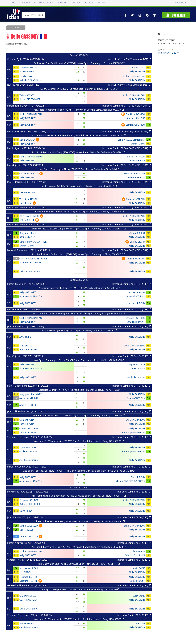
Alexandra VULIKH (136, 296)
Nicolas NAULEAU (29, 568)
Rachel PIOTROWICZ (30, 99)
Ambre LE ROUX (137, 292)
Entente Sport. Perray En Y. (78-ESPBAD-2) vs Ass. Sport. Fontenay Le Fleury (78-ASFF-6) (79, 415)
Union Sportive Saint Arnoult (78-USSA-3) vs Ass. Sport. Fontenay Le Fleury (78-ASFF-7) (79, 212)
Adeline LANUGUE (136, 118)
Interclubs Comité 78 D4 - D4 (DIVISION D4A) (126, 106)
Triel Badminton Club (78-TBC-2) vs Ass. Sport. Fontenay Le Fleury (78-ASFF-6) (79, 564)
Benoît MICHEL (27, 623)
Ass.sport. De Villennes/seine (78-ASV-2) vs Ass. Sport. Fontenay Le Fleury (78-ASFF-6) (79, 441)
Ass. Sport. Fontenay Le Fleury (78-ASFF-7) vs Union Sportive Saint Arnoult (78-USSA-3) (79, 110)
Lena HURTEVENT (136, 322)
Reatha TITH (139, 368)
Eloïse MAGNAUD (136, 157)
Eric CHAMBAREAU (135, 420)
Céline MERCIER (137, 160)
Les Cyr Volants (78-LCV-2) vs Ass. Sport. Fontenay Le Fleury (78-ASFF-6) (79, 330)
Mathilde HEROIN (136, 377)
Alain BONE (139, 568)
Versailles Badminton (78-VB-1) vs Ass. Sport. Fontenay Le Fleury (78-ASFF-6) (79, 390)
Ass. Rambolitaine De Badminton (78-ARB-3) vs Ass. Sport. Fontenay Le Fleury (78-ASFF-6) (79, 496)
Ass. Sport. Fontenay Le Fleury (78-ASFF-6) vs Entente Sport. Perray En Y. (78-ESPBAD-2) (79, 314)
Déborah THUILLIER (30, 271)
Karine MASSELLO (29, 526)
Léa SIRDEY (25, 572)
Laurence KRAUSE (136, 177)
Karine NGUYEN (27, 237)
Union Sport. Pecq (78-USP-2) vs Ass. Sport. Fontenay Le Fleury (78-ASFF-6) (79, 589)
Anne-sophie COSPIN (30, 262)
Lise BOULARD (27, 140)
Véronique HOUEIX (29, 199)
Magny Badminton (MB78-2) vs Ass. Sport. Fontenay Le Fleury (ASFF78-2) (79, 89)
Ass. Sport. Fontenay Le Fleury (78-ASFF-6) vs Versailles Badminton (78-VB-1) (79, 288)
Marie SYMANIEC (28, 447)
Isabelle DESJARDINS (30, 80)
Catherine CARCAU (29, 173)
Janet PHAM (25, 203)
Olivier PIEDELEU (28, 596)
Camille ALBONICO (135, 114)
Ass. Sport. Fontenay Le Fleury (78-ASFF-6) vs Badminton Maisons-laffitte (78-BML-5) (79, 360)
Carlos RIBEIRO (137, 233)
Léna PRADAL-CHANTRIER (131, 140)
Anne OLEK (25, 337)
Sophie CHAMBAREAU (134, 76)
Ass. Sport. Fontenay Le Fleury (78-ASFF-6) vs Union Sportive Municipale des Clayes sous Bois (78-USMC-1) (79, 471)
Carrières (102, 3)
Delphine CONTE (136, 364)
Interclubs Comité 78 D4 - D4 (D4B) (131, 284)
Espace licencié (46, 3)
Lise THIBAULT (27, 530)
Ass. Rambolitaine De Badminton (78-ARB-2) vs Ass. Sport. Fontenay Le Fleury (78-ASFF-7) (79, 254)
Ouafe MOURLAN (28, 600)
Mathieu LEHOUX (28, 68)
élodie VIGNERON (28, 451)
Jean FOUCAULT (137, 68)
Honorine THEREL (28, 349)
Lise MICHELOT (27, 192)
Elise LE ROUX (138, 477)
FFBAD (12, 3)
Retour (17, 28)
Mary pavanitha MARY (31, 394)
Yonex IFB (62, 3)
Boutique (89, 3)
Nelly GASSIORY (137, 71)
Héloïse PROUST (136, 581)
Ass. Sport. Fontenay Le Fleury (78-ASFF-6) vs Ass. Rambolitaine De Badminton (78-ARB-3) (79, 547)
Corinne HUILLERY (136, 318)
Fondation (76, 3)
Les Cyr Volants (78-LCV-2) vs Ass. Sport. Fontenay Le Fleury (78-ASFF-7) (79, 186)
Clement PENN (27, 420)
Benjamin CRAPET (29, 233)
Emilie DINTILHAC (29, 609)
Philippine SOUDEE (29, 500)
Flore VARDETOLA (136, 398)
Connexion (176, 15)
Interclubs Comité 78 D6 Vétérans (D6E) (129, 59)
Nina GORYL (26, 346)
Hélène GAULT (27, 220)
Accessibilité (180, 3)
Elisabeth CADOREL (29, 577)
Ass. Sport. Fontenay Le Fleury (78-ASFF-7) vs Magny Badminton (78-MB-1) (79, 169)
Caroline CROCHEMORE (133, 173)
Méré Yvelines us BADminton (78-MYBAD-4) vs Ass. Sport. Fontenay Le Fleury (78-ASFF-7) (79, 229)
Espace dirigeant (27, 3)
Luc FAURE (139, 623)
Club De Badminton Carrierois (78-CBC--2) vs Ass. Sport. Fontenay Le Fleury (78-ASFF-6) (79, 521)
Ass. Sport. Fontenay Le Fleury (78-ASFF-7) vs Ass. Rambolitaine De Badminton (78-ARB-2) (79, 152)
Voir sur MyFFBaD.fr (168, 53)
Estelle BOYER (27, 71)
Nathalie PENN (27, 424)
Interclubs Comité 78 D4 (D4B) (134, 492)
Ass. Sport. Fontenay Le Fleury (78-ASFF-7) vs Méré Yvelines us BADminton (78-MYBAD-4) (79, 135)
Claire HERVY (26, 511)
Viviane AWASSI (27, 95)
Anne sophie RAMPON (31, 296)
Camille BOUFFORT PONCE (33, 259)
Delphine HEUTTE (28, 581)
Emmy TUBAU (138, 144)
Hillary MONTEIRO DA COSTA (130, 481)
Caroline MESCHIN (29, 460)
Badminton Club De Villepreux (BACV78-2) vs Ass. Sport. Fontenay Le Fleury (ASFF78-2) (79, 63)
